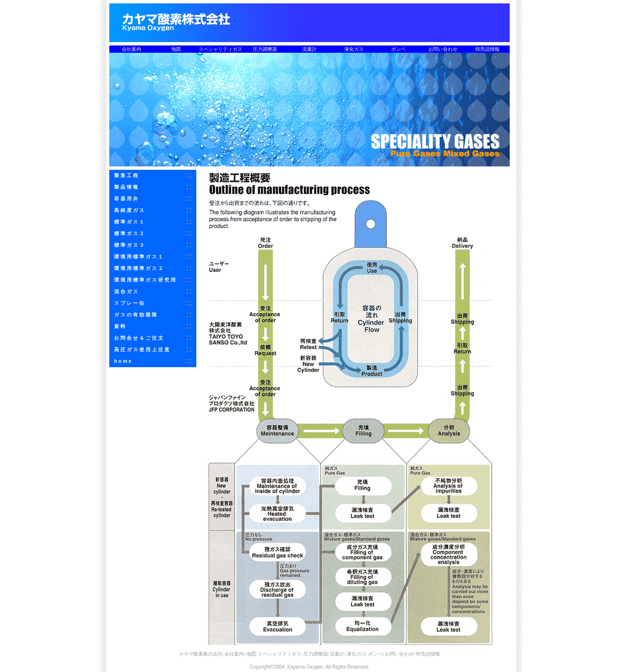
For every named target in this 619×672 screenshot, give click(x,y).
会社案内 (132, 49)
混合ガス (127, 291)
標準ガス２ (130, 233)
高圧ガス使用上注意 (142, 350)
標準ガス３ (130, 245)
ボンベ (398, 49)
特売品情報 (487, 49)
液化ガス (354, 49)
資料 (120, 326)
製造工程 (127, 175)
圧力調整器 (265, 49)
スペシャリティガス (221, 49)
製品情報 (127, 187)
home (124, 361)
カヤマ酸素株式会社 (201, 654)
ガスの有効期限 (136, 315)
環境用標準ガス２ (139, 268)
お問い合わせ (443, 49)
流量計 (309, 49)
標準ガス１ (130, 222)
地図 (176, 49)
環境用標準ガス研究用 (146, 280)
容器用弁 (127, 199)
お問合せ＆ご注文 (139, 338)
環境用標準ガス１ (139, 257)
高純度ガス (130, 210)
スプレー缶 (130, 303)
